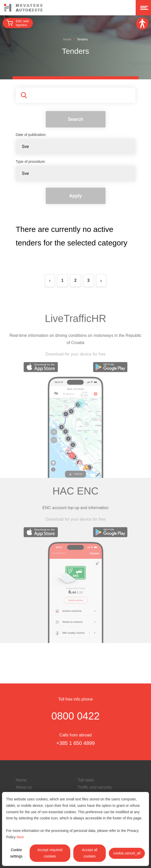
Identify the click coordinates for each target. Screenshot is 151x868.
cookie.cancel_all (127, 853)
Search (75, 119)
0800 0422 (75, 716)
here (20, 837)
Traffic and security (95, 787)
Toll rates (86, 780)
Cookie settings (16, 853)
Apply (75, 196)
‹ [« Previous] (50, 280)
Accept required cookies (50, 853)
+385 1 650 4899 (75, 743)
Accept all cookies (90, 853)
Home (67, 39)
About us (24, 787)
